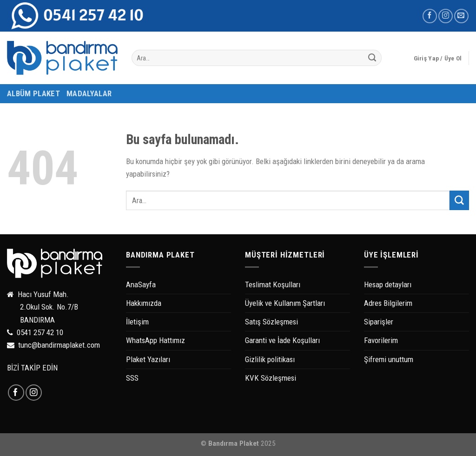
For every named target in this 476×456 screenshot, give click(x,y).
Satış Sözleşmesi (271, 322)
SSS (132, 378)
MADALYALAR (89, 93)
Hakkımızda (144, 303)
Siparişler (379, 322)
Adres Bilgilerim (388, 303)
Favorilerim (381, 340)
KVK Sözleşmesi (271, 378)
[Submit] (372, 58)
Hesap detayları (388, 284)
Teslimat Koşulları (273, 284)
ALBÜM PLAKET (33, 93)
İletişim (137, 322)
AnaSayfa (141, 284)
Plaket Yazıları (148, 359)
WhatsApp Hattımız (155, 340)
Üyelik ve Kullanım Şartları (285, 303)
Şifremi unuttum (389, 359)
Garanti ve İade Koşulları (282, 340)
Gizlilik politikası (270, 359)
